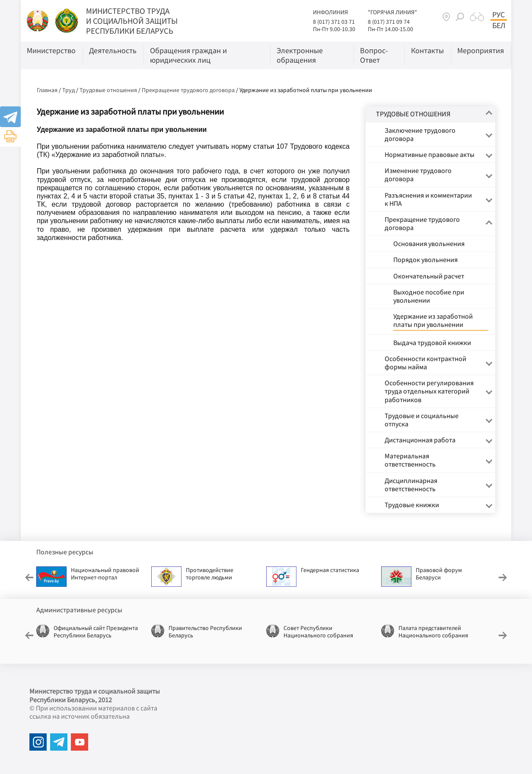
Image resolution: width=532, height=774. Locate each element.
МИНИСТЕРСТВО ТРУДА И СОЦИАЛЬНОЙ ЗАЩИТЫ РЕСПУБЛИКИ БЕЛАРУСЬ (132, 21)
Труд (68, 90)
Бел (499, 26)
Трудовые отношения (108, 90)
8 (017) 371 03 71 (334, 22)
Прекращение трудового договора (188, 90)
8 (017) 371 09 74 (389, 22)
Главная (47, 90)
